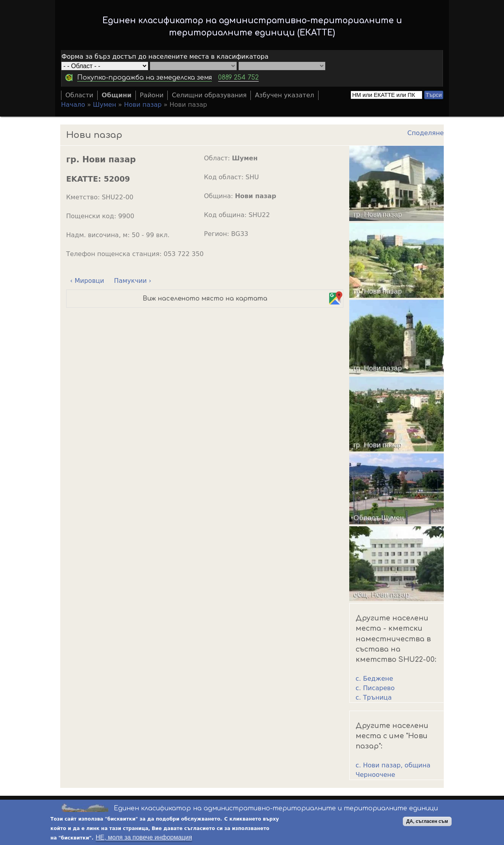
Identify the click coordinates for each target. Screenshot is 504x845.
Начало (73, 105)
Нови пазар (143, 105)
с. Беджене (374, 679)
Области (79, 95)
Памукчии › (132, 281)
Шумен (105, 105)
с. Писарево (375, 688)
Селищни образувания (209, 95)
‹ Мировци (87, 281)
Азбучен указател (284, 95)
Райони (152, 95)
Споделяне (426, 133)
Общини (117, 95)
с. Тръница (374, 697)
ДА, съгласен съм (427, 821)
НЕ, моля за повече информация (144, 837)
